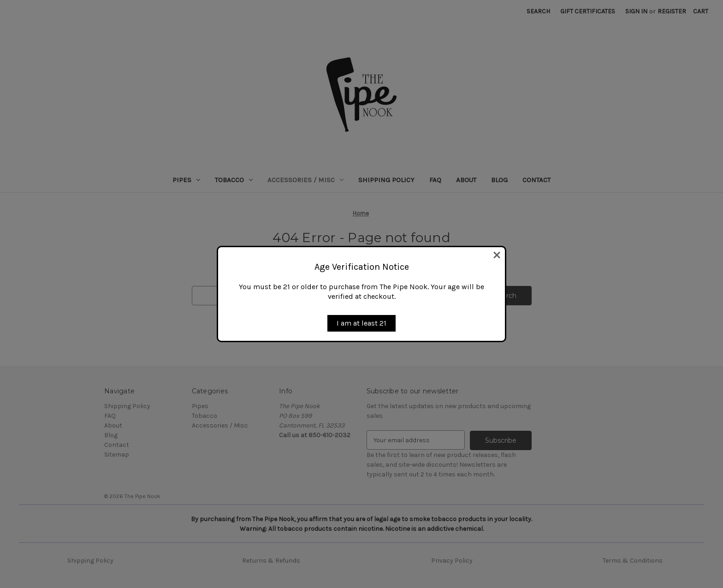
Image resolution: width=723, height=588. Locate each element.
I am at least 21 (361, 323)
